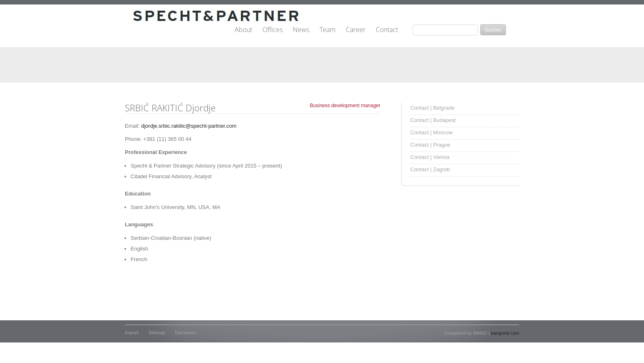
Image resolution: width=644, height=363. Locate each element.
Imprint (132, 333)
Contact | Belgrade (432, 108)
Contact (387, 30)
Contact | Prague (430, 145)
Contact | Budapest (433, 120)
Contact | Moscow (431, 132)
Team (328, 30)
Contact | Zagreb (430, 169)
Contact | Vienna (430, 157)
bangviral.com (505, 333)
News (301, 30)
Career (356, 30)
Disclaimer (185, 333)
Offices (273, 30)
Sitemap (157, 333)
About (243, 30)
